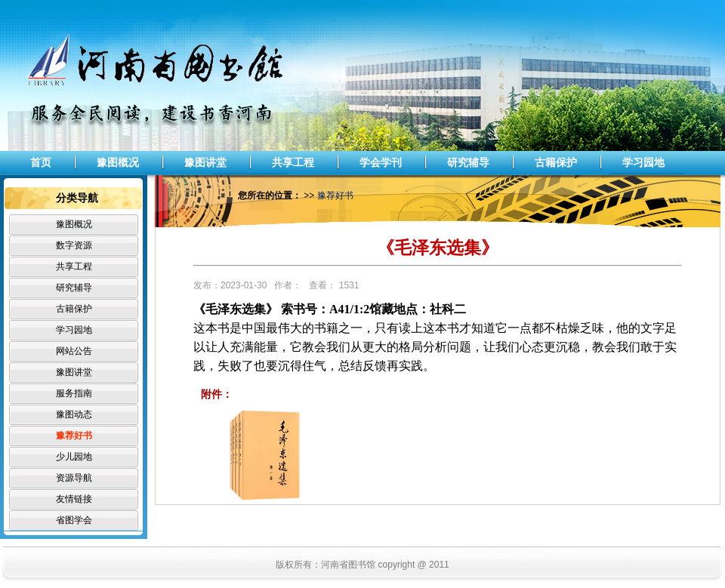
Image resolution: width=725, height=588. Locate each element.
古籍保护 (556, 162)
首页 (41, 162)
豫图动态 (74, 414)
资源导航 (74, 478)
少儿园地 (74, 457)
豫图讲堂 (205, 162)
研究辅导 (468, 162)
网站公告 (74, 351)
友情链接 (74, 499)
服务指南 (74, 393)
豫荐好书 (74, 436)
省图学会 (74, 520)
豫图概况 (118, 162)
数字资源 (74, 245)
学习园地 (643, 162)
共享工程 (293, 162)
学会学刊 (381, 162)
